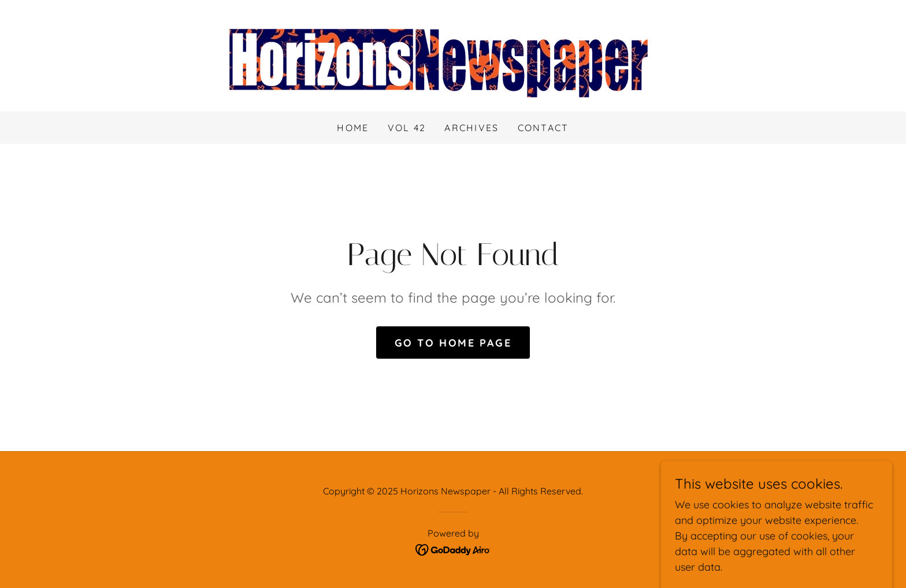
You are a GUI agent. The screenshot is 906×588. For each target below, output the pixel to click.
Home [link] (353, 128)
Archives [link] (471, 128)
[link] (453, 55)
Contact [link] (543, 128)
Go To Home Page (453, 343)
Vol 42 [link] (407, 128)
